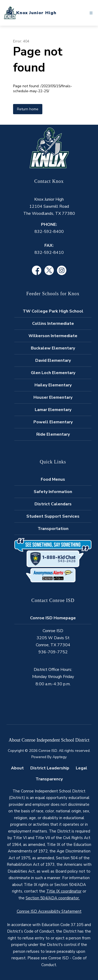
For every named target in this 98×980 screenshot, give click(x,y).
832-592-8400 (49, 232)
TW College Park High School (53, 311)
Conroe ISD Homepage (53, 618)
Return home (28, 109)
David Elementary (53, 360)
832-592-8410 (49, 253)
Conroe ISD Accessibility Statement (49, 911)
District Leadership (50, 768)
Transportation (53, 529)
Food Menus (53, 479)
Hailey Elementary (53, 385)
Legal (82, 768)
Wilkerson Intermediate (53, 336)
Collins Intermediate (53, 324)
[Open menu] (91, 13)
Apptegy (60, 757)
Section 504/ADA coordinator (52, 898)
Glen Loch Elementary (53, 373)
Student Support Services (53, 516)
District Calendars (53, 504)
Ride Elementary (53, 434)
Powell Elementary (53, 422)
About (17, 768)
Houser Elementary (53, 397)
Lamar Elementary (53, 410)
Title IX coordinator (64, 891)
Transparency (49, 779)
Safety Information (53, 492)
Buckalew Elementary (53, 348)
